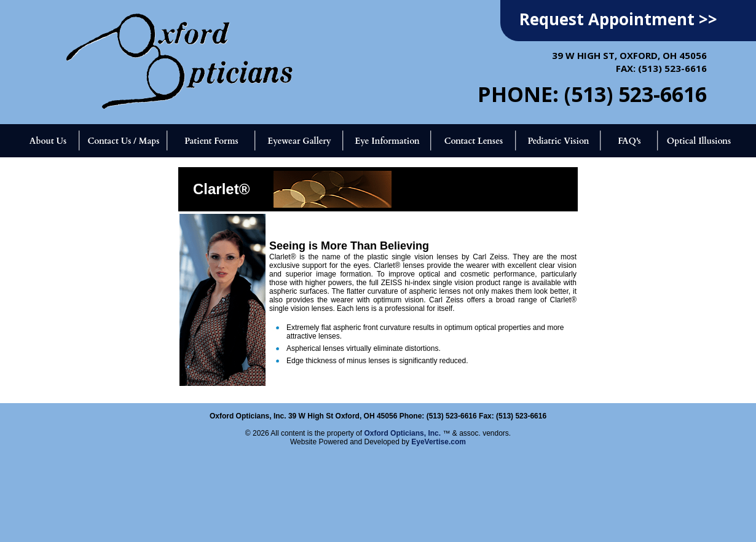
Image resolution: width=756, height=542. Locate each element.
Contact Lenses (474, 141)
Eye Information (387, 141)
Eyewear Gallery (299, 141)
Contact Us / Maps (123, 141)
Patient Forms (211, 141)
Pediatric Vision (558, 141)
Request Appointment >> (618, 19)
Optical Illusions (699, 141)
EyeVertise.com (439, 442)
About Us (48, 141)
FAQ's (629, 141)
